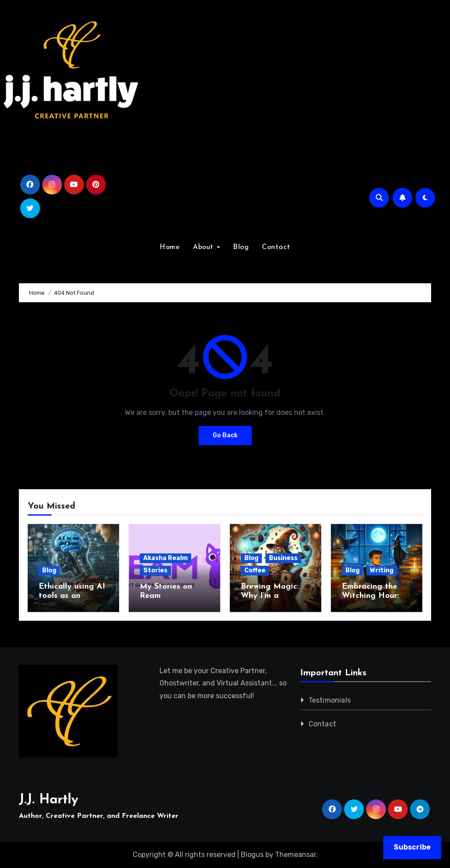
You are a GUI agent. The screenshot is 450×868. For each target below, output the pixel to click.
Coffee (255, 570)
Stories (155, 570)
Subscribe (412, 847)
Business (283, 558)
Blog (241, 247)
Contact (276, 247)
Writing (382, 570)
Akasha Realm (165, 558)
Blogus (252, 855)
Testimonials (330, 700)
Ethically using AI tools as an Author (72, 596)
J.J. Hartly (49, 800)
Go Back (225, 435)
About (204, 247)
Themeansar (296, 855)
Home (170, 247)
